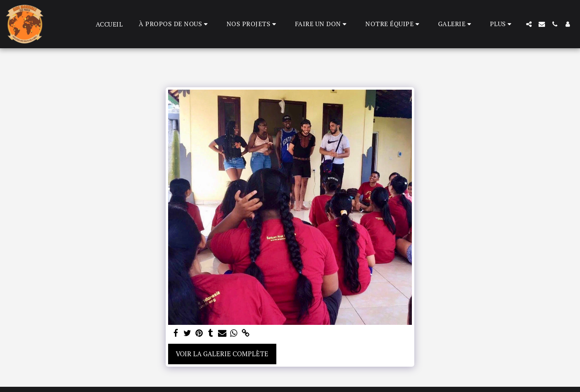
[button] (175, 24)
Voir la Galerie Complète (222, 354)
